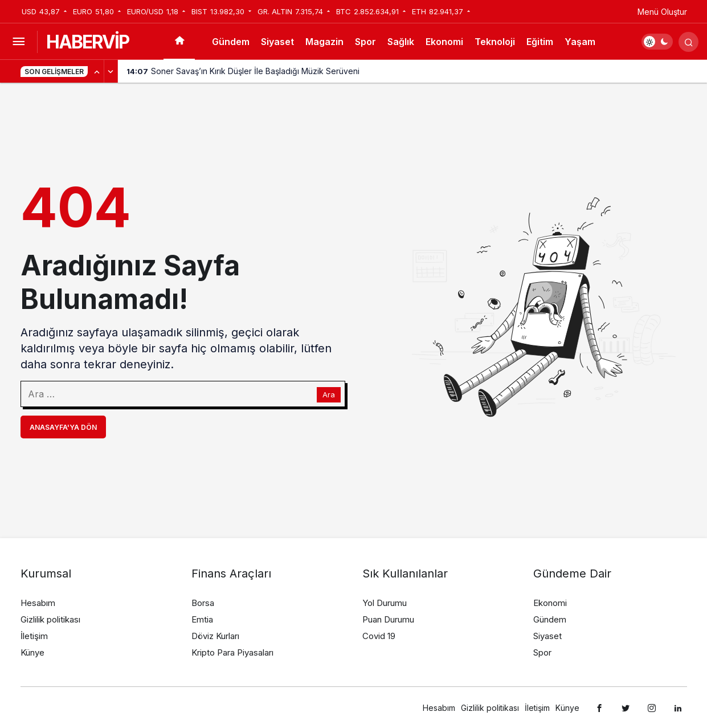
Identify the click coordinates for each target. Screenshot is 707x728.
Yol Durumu (385, 603)
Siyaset (277, 42)
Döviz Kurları (215, 636)
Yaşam (580, 42)
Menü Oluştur (662, 12)
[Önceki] (97, 71)
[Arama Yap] (688, 42)
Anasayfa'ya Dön (63, 427)
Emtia (202, 619)
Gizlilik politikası (50, 619)
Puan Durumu (388, 619)
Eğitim (540, 42)
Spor (365, 42)
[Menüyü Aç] (19, 42)
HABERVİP (87, 42)
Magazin (324, 42)
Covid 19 (379, 636)
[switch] (657, 42)
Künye (32, 652)
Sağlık (401, 42)
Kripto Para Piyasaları (232, 652)
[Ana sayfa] (179, 42)
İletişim (34, 636)
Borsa (203, 603)
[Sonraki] (111, 71)
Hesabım (38, 603)
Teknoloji (495, 42)
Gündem (231, 42)
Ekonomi (444, 42)
